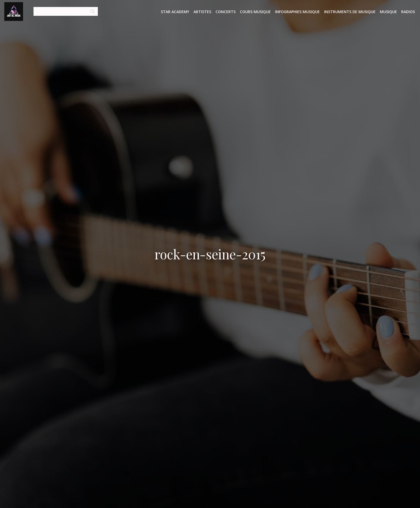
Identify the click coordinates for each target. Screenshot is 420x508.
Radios (408, 12)
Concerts (226, 12)
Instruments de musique (350, 12)
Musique (388, 12)
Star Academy (175, 12)
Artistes (202, 12)
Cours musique (255, 12)
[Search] (66, 12)
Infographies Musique (297, 12)
